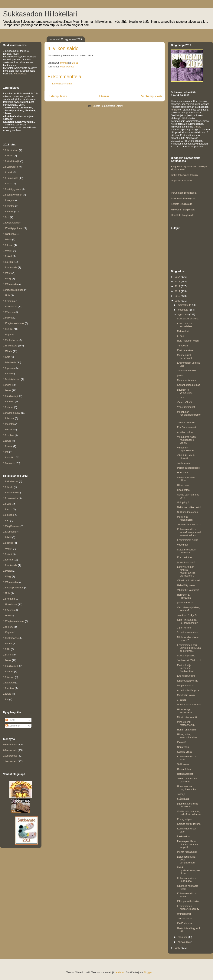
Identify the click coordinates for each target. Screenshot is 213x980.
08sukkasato (10, 745)
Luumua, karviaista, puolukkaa (188, 805)
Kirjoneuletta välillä (187, 681)
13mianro (8, 407)
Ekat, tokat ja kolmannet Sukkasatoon (185, 668)
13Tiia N (8, 351)
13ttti (6, 452)
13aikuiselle (10, 362)
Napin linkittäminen (181, 180)
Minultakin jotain (186, 695)
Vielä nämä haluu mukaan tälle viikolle (186, 440)
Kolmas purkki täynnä (189, 824)
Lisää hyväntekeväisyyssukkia (189, 870)
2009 (178, 301)
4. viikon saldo (185, 432)
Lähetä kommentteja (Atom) (108, 106)
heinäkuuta (184, 942)
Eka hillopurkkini (186, 676)
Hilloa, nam (183, 485)
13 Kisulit (8, 156)
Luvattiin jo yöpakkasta (185, 391)
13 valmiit (8, 211)
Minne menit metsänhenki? (186, 723)
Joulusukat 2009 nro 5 (189, 524)
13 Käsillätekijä (11, 161)
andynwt (120, 972)
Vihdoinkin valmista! (188, 590)
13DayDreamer (11, 223)
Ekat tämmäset (185, 350)
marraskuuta (185, 305)
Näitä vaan (183, 747)
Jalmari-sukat (184, 919)
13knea (7, 390)
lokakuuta (183, 310)
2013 (178, 282)
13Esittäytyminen (13, 228)
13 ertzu (8, 184)
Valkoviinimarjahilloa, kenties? (188, 609)
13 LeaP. (8, 172)
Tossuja (181, 794)
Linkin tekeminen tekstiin (184, 175)
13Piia (7, 295)
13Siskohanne (11, 340)
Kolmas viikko (184, 752)
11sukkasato (10, 761)
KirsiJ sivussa (184, 923)
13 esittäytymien (12, 189)
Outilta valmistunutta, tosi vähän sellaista (189, 813)
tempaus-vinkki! (185, 685)
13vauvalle (9, 463)
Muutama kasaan (186, 380)
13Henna (8, 245)
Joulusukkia (183, 463)
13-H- (6, 217)
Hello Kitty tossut (186, 585)
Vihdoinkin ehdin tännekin (186, 457)
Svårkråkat (183, 799)
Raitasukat (183, 331)
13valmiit (8, 457)
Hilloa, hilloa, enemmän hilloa (187, 736)
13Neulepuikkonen (13, 290)
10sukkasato (10, 756)
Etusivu (104, 96)
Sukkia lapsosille (186, 656)
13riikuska (9, 418)
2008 (178, 948)
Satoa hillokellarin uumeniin (187, 551)
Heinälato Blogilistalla (183, 215)
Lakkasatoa (183, 836)
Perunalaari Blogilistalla (184, 193)
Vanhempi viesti (151, 96)
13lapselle (9, 402)
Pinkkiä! (181, 742)
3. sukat (181, 700)
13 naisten (9, 206)
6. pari (180, 336)
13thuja (7, 441)
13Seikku (8, 329)
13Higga (8, 251)
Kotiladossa (20, 74)
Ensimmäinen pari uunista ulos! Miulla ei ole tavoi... (189, 648)
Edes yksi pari (185, 819)
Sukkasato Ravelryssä (183, 198)
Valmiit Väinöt (184, 402)
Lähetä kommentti (62, 84)
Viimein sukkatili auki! (189, 580)
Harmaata (182, 473)
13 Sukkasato (11, 178)
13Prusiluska (10, 306)
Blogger (148, 972)
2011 (178, 291)
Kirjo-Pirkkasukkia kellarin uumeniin (188, 621)
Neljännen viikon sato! (189, 507)
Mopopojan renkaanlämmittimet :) (189, 415)
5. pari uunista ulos (187, 632)
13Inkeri (8, 256)
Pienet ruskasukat (187, 852)
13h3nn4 (8, 385)
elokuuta (183, 937)
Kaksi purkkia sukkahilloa (184, 325)
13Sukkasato (10, 346)
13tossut (8, 446)
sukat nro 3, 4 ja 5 (187, 615)
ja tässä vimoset (186, 562)
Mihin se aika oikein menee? (188, 639)
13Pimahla (9, 301)
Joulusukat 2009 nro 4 (189, 660)
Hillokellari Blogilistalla (183, 210)
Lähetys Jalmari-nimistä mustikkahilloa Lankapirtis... (186, 571)
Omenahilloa (184, 769)
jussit (180, 375)
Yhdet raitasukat (186, 407)
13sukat (8, 429)
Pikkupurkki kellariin (188, 901)
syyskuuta (184, 314)
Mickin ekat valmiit (187, 717)
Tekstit (10, 720)
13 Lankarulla (11, 167)
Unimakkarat (184, 914)
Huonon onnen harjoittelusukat (187, 788)
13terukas (9, 435)
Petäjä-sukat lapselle (188, 468)
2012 (178, 286)
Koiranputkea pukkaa (188, 385)
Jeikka (198, 127)
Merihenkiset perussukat (184, 357)
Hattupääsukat (185, 774)
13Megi (7, 279)
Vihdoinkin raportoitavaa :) (187, 449)
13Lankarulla (10, 267)
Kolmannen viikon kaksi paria (187, 880)
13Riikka (8, 318)
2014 (178, 277)
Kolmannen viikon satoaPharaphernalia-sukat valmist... (189, 532)
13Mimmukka (10, 284)
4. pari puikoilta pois (188, 690)
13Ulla (7, 357)
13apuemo (9, 368)
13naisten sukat (12, 413)
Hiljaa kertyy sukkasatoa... (186, 711)
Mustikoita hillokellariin (185, 518)
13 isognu (8, 200)
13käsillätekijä (11, 396)
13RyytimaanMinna (14, 323)
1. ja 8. (181, 398)
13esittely (8, 374)
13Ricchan (9, 312)
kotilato (175, 110)
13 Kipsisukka (11, 150)
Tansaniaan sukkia (187, 371)
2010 (178, 296)
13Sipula (8, 334)
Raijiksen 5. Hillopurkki (184, 596)
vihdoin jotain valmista (189, 704)
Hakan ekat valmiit (187, 730)
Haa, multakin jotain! (188, 341)
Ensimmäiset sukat (187, 540)
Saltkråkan (183, 764)
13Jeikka (8, 262)
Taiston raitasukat (187, 422)
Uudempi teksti (57, 96)
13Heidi (7, 239)
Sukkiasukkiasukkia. (188, 319)
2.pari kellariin (185, 628)
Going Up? (183, 502)
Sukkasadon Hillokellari (40, 14)
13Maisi (7, 273)
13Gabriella (10, 234)
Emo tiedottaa (185, 557)
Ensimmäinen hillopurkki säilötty (188, 908)
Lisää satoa (183, 490)
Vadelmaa (182, 545)
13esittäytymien (12, 379)
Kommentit (13, 726)
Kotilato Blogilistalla (182, 204)
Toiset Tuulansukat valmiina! (187, 780)
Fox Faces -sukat (186, 427)
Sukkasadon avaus (187, 512)
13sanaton (9, 424)
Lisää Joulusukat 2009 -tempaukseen (186, 860)
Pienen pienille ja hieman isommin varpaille (187, 844)
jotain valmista (185, 602)
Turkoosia (182, 346)
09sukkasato (67, 67)
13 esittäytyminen (13, 195)
